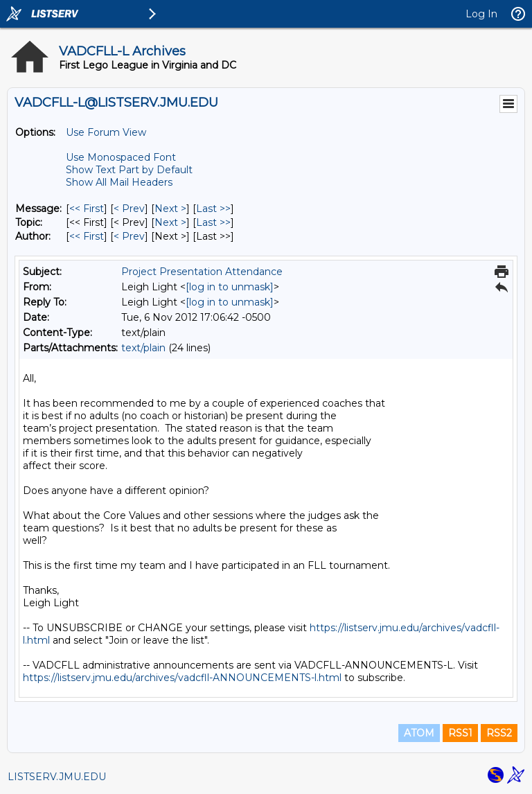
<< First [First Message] (87, 209)
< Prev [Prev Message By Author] (129, 236)
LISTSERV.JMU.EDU (57, 777)
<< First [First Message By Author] (87, 236)
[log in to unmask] (230, 287)
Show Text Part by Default (129, 170)
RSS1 (460, 733)
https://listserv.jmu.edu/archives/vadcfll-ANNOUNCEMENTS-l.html (182, 678)
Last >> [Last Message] (213, 209)
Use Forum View (106, 132)
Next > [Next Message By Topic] (170, 222)
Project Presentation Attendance (202, 272)
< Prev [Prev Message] (129, 209)
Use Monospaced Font (121, 157)
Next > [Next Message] (170, 209)
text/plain (143, 348)
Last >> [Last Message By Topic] (213, 222)
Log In (481, 14)
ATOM (419, 733)
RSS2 (499, 733)
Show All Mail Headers (119, 182)
